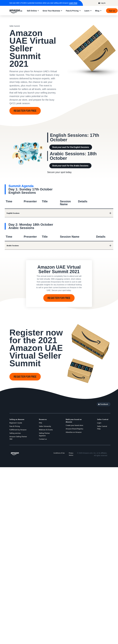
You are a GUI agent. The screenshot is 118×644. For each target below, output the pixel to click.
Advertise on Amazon (74, 432)
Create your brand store (74, 425)
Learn (87, 11)
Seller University (45, 426)
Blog (97, 11)
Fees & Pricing (72, 11)
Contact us (43, 439)
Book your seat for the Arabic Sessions (70, 166)
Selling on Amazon (17, 419)
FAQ (40, 423)
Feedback (104, 404)
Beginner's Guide (16, 423)
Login (99, 423)
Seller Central (103, 419)
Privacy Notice (71, 454)
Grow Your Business (51, 11)
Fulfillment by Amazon (18, 430)
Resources (43, 419)
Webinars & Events (46, 430)
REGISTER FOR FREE (25, 111)
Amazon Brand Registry (74, 429)
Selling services (15, 433)
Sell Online (32, 11)
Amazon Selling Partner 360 (18, 438)
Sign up (112, 11)
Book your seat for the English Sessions (71, 147)
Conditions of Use (59, 453)
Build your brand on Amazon (74, 421)
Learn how (73, 3)
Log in (103, 3)
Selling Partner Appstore (44, 434)
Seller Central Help (102, 427)
